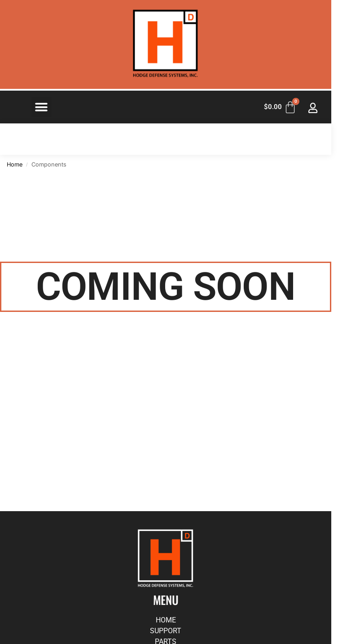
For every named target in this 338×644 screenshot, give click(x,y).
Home (15, 164)
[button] (42, 107)
